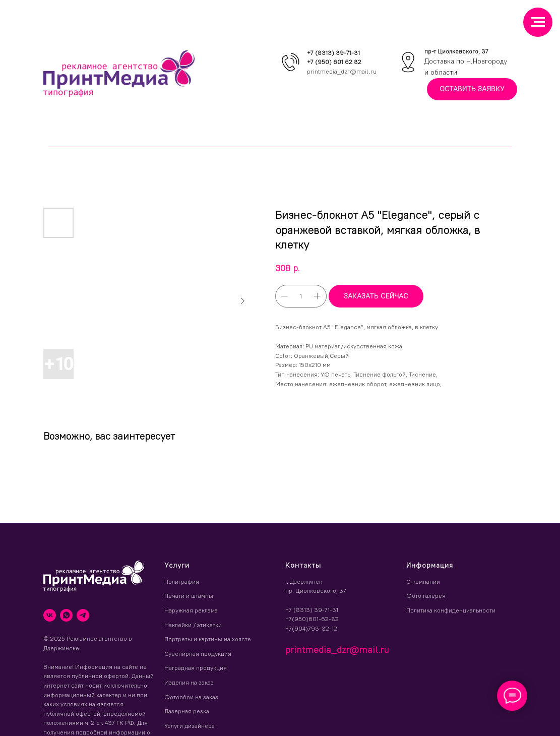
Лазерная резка (187, 711)
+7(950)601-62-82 (312, 619)
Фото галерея (426, 596)
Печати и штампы (189, 596)
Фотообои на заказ (191, 697)
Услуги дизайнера (190, 726)
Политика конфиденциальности (451, 610)
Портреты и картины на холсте (208, 639)
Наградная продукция (196, 668)
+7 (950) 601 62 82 (334, 62)
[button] (472, 89)
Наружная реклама (191, 610)
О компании (423, 581)
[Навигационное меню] (538, 22)
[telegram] (83, 615)
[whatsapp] (66, 615)
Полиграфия (182, 581)
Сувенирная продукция (198, 654)
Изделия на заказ (189, 682)
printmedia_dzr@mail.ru (342, 71)
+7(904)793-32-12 (311, 628)
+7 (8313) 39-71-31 (333, 53)
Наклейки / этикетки (193, 625)
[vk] (50, 615)
